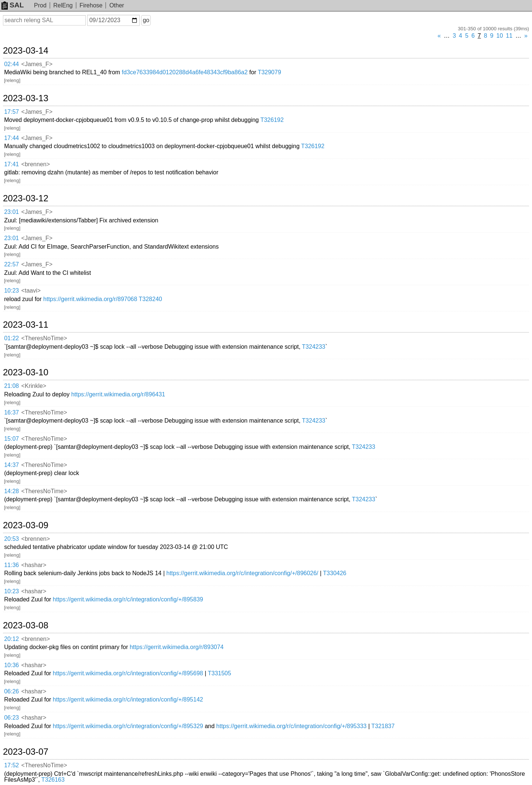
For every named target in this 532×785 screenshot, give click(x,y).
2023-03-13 (26, 98)
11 (509, 36)
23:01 (11, 212)
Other (117, 5)
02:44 (11, 64)
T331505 (219, 673)
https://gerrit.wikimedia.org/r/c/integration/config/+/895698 (128, 673)
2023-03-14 (26, 51)
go (146, 20)
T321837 (383, 726)
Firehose (91, 5)
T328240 (151, 299)
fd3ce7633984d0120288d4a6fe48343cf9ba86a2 (185, 72)
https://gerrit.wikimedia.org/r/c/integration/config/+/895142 (128, 699)
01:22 (11, 338)
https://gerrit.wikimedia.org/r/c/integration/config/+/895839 (128, 599)
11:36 (11, 565)
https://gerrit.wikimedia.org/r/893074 (177, 647)
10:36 (11, 665)
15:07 (11, 439)
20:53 (11, 539)
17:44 (11, 138)
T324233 (313, 347)
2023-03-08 (26, 625)
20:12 (11, 639)
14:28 (11, 491)
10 (500, 36)
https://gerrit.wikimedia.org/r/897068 (90, 299)
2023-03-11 (26, 325)
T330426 (335, 573)
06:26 (11, 691)
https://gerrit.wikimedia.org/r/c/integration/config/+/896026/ (242, 573)
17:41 (11, 164)
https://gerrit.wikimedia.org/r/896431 (118, 394)
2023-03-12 (26, 198)
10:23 (11, 291)
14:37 (11, 465)
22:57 (11, 264)
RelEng (63, 5)
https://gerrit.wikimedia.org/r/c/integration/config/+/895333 (291, 726)
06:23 (11, 718)
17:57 (11, 112)
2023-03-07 (26, 752)
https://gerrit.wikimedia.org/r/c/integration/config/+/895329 (128, 726)
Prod (40, 5)
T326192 (272, 120)
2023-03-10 (26, 372)
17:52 (11, 765)
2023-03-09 (26, 525)
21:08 (11, 386)
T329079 (270, 72)
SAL (13, 5)
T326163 (53, 780)
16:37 (11, 412)
